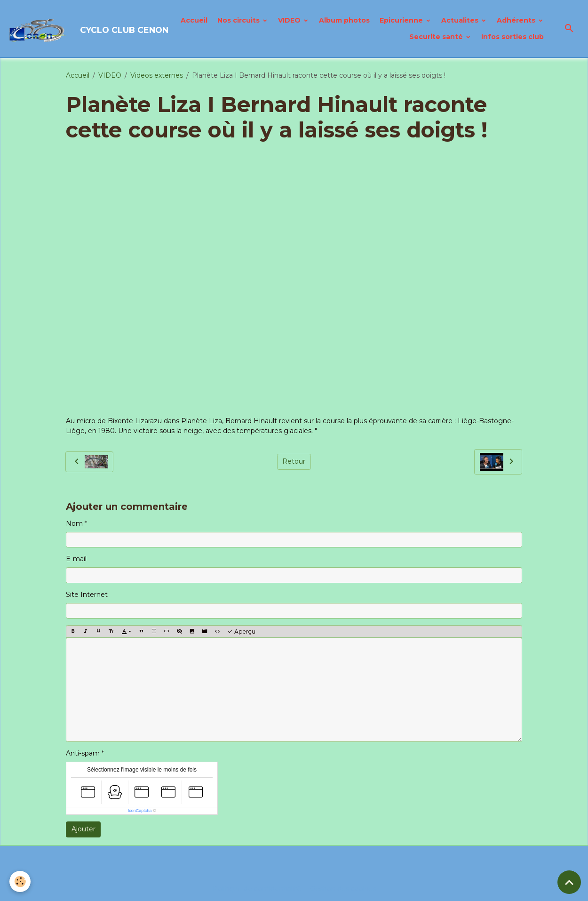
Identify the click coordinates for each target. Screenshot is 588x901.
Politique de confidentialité (257, 889)
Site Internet (87, 595)
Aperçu (241, 632)
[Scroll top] (569, 882)
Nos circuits (239, 20)
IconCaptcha (140, 811)
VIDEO (290, 20)
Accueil (194, 20)
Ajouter (83, 829)
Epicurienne (402, 20)
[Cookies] (20, 881)
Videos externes (157, 75)
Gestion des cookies (343, 889)
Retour (294, 461)
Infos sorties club (513, 37)
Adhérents (517, 20)
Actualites (461, 20)
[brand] (72, 29)
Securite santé (437, 37)
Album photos (344, 20)
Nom (74, 523)
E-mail (76, 559)
